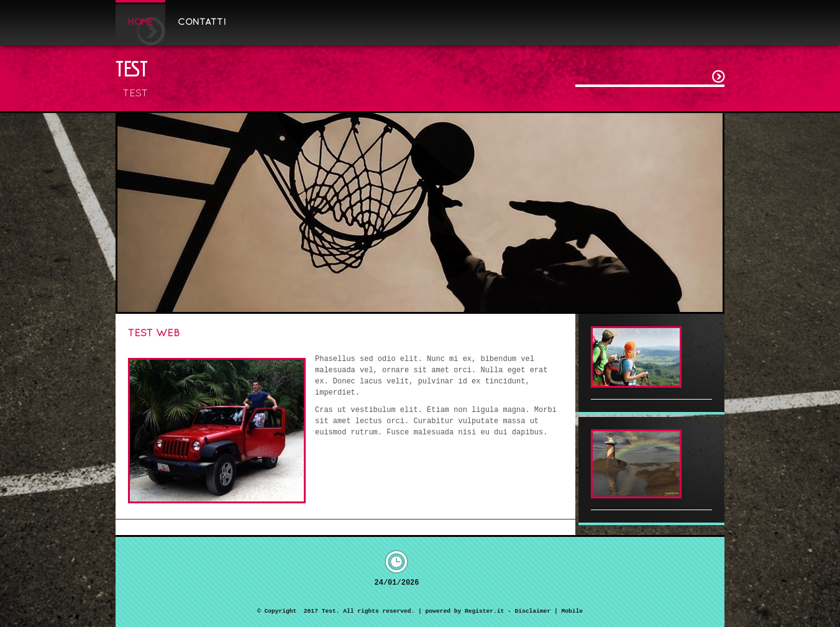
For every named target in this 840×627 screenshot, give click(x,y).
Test (132, 68)
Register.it (484, 611)
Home (140, 22)
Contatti (202, 22)
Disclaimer (533, 611)
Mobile (572, 611)
